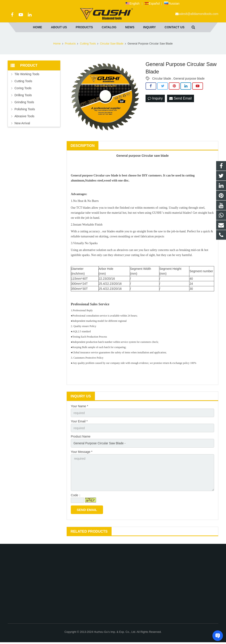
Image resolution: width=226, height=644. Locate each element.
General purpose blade (189, 78)
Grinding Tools (24, 102)
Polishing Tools (25, 109)
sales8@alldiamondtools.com (198, 14)
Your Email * (79, 421)
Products (70, 44)
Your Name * (79, 406)
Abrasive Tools (24, 116)
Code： (76, 495)
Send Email (180, 98)
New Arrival (22, 123)
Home (57, 44)
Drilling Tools (23, 95)
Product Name (81, 436)
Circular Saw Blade (112, 44)
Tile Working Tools (27, 74)
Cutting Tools (88, 44)
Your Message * (82, 452)
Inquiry (155, 98)
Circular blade (162, 78)
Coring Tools (23, 88)
